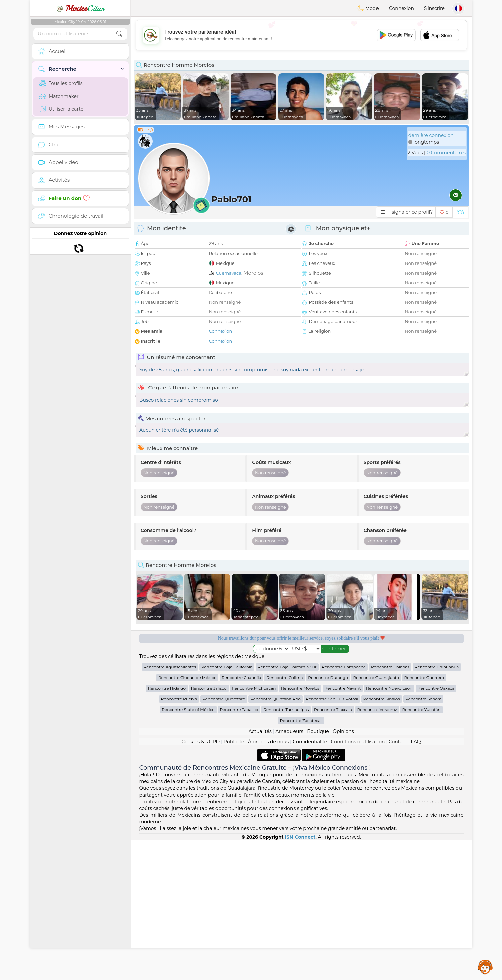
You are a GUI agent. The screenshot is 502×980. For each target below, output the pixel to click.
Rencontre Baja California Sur (287, 806)
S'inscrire (434, 8)
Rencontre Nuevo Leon (389, 828)
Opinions (343, 871)
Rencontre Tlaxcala (333, 849)
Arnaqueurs (289, 871)
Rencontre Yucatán (422, 849)
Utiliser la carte (61, 109)
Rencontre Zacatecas (301, 860)
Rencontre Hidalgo (167, 828)
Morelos (253, 273)
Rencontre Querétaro (224, 839)
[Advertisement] (301, 35)
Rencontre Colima (284, 817)
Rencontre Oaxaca (436, 828)
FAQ (416, 881)
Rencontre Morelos (300, 828)
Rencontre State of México (188, 849)
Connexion (401, 8)
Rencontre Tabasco (239, 849)
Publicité (234, 881)
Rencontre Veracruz (377, 849)
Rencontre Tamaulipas (286, 849)
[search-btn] (119, 34)
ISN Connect (300, 977)
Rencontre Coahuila (241, 817)
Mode (368, 8)
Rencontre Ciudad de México (187, 817)
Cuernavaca (229, 273)
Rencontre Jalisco (209, 828)
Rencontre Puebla (179, 839)
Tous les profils (61, 83)
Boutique (318, 871)
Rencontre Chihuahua (437, 806)
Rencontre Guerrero (424, 817)
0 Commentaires (446, 153)
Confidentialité (310, 881)
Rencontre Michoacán (254, 828)
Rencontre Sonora (423, 839)
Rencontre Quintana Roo (275, 839)
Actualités (260, 871)
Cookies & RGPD (200, 881)
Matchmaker (59, 96)
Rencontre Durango (328, 817)
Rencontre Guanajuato (376, 817)
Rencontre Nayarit (343, 828)
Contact (398, 881)
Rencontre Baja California (227, 806)
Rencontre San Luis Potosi (332, 839)
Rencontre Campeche (344, 806)
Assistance (485, 967)
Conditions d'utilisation (358, 881)
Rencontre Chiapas (390, 806)
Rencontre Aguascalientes (170, 806)
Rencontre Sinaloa (382, 839)
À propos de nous (268, 881)
